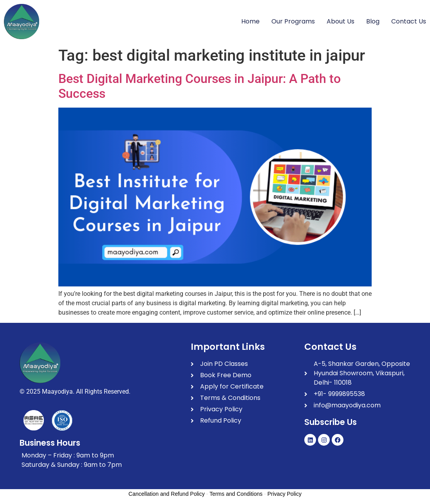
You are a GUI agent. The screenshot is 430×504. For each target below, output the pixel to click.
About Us (341, 21)
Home (250, 21)
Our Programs (293, 21)
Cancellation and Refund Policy (167, 494)
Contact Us (409, 21)
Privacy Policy (285, 494)
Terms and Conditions (236, 494)
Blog (373, 21)
